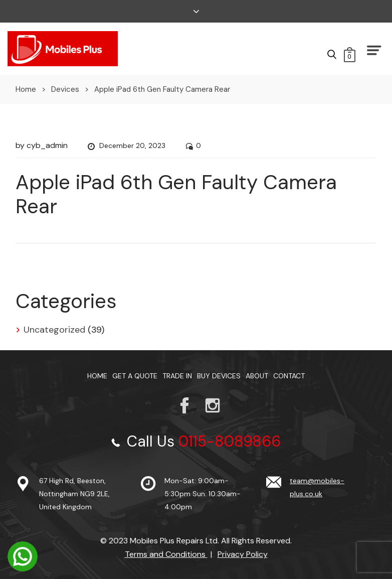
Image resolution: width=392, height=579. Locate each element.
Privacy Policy (243, 554)
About (257, 376)
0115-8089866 (230, 441)
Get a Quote (135, 376)
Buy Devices (219, 376)
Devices (65, 89)
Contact (289, 376)
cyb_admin (47, 145)
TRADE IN (177, 376)
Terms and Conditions (166, 554)
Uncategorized (54, 330)
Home (26, 89)
